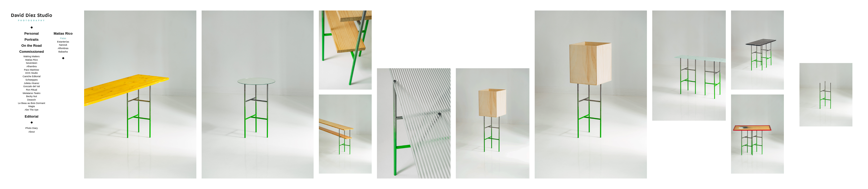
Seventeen (31, 63)
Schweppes (32, 80)
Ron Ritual (32, 90)
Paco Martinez (32, 70)
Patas (63, 38)
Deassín (31, 100)
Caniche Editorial (32, 76)
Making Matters (32, 56)
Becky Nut (31, 96)
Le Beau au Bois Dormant (31, 103)
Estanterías (63, 42)
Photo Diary (31, 128)
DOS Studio (32, 73)
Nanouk (63, 45)
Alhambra (32, 66)
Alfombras (63, 48)
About (32, 132)
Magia (32, 106)
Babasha (63, 52)
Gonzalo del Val (32, 86)
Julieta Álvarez (32, 83)
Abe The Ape (32, 110)
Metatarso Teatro (31, 93)
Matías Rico (32, 60)
